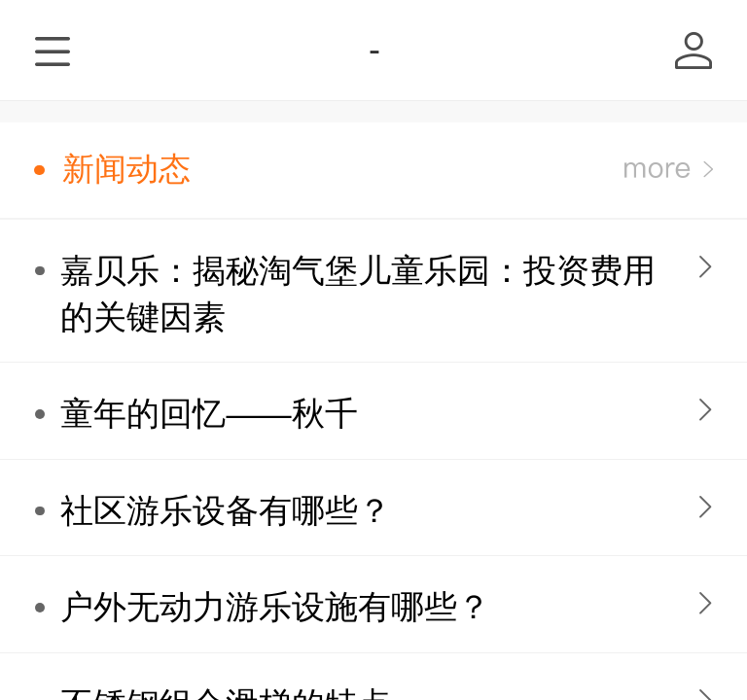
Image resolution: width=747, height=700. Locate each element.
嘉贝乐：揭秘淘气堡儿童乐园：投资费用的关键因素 (358, 294)
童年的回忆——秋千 (209, 414)
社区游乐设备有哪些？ (226, 511)
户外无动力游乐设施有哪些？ (275, 607)
